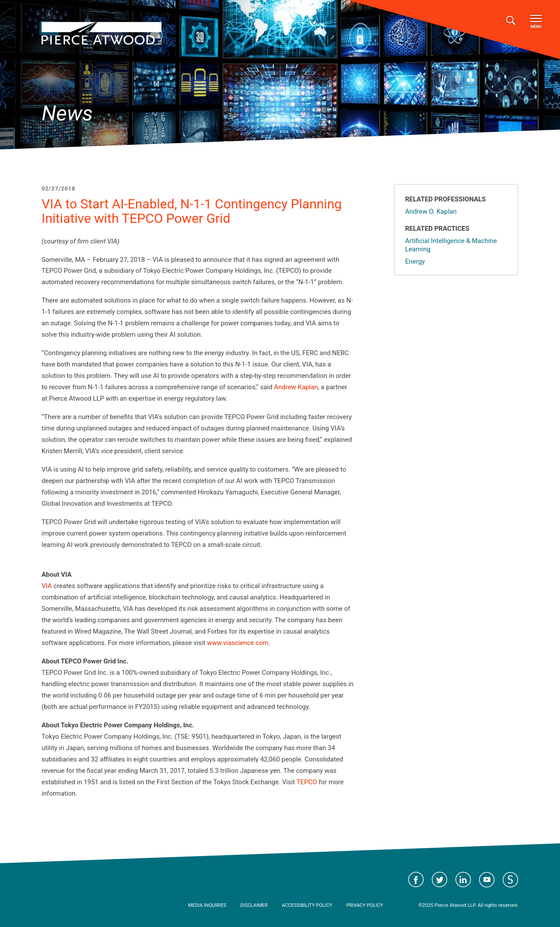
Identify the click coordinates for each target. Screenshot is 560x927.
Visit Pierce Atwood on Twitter (440, 880)
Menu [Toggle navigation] (536, 22)
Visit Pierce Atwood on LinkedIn (463, 880)
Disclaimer (254, 905)
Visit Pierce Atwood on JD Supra (511, 880)
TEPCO (307, 782)
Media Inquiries (207, 905)
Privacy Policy (364, 905)
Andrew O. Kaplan (431, 211)
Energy (415, 261)
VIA (47, 586)
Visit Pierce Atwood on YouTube (487, 880)
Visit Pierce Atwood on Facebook (416, 880)
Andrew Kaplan (296, 387)
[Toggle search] (511, 21)
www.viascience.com (238, 643)
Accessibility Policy (307, 905)
